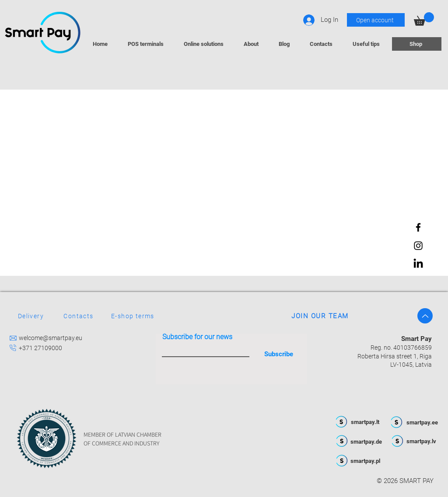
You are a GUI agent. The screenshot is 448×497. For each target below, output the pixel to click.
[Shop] (417, 44)
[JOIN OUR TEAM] (321, 316)
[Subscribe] (279, 354)
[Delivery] (32, 316)
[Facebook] (418, 227)
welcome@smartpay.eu (51, 338)
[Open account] (376, 20)
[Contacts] (79, 316)
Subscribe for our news (197, 337)
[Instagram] (418, 246)
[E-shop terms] (174, 316)
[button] (424, 19)
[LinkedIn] (418, 264)
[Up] (425, 316)
